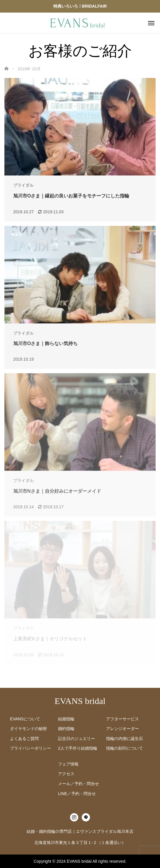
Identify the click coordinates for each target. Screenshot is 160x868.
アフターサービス (122, 719)
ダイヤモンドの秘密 (28, 729)
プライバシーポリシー (30, 748)
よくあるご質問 (24, 739)
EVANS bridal (80, 701)
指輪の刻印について (125, 748)
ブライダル (23, 185)
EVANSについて (25, 719)
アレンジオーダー (122, 729)
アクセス (66, 774)
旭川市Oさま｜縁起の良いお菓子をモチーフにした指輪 (71, 196)
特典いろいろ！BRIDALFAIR (80, 6)
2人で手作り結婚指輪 (78, 748)
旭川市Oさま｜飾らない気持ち (45, 343)
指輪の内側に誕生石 (125, 739)
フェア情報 (68, 764)
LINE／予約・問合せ (77, 794)
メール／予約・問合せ (79, 784)
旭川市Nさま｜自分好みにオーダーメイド (57, 491)
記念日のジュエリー (76, 739)
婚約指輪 (66, 729)
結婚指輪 (66, 719)
